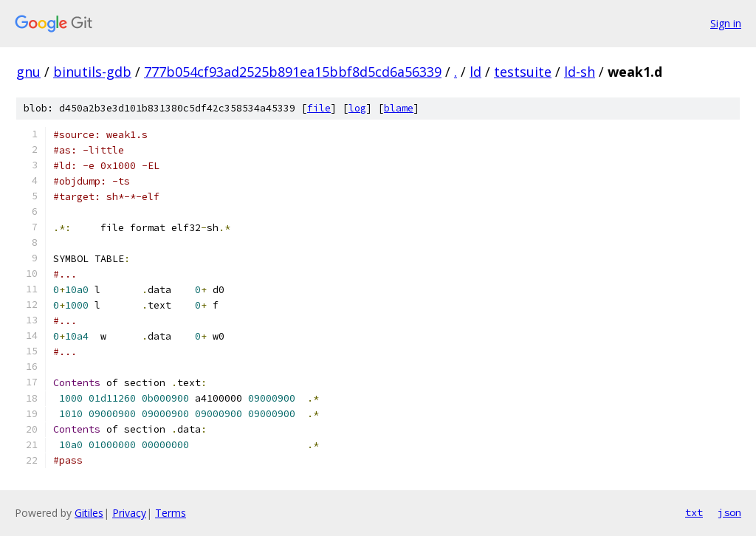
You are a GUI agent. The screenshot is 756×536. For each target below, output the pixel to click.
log (357, 108)
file (319, 108)
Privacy (129, 513)
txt (694, 512)
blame (399, 108)
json (729, 512)
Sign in (726, 23)
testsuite (523, 72)
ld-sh (580, 72)
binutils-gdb (92, 72)
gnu (28, 72)
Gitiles (89, 513)
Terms (171, 513)
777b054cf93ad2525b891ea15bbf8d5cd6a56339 (293, 72)
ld (475, 72)
